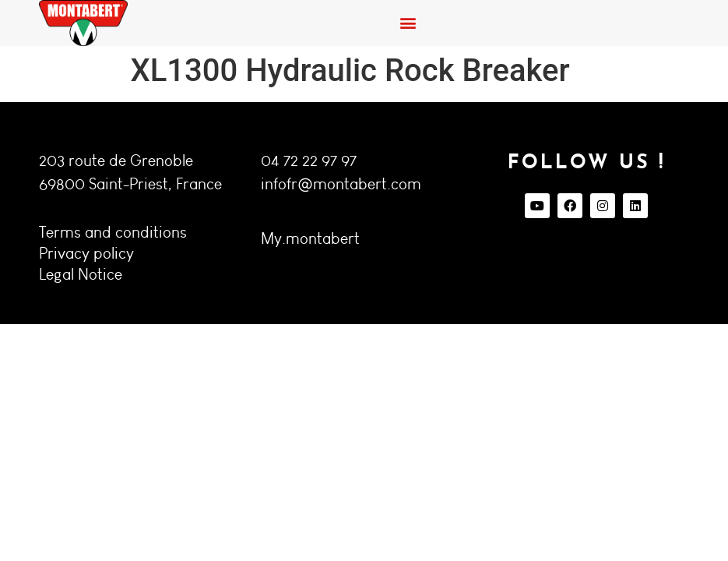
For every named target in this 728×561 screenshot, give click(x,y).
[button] (408, 23)
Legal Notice (81, 274)
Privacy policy (86, 253)
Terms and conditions (113, 232)
